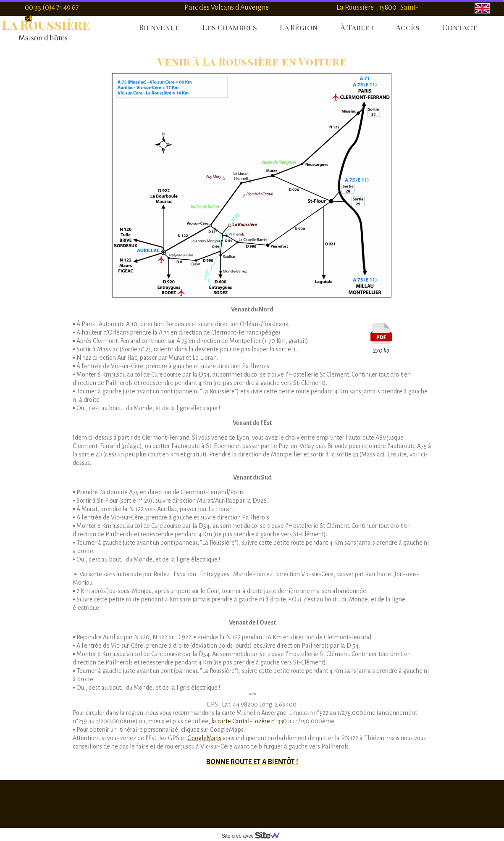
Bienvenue (159, 27)
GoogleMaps (204, 738)
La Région (299, 27)
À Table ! (357, 27)
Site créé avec (254, 836)
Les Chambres (230, 27)
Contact (460, 27)
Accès (408, 27)
